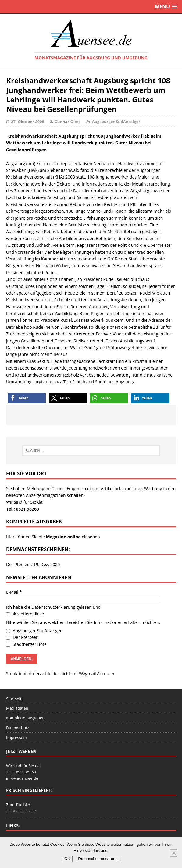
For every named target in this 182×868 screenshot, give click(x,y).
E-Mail (14, 592)
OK (67, 859)
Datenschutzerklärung (53, 607)
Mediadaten (17, 708)
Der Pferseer (22, 637)
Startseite (15, 699)
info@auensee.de (22, 778)
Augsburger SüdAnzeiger (116, 122)
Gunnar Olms (67, 122)
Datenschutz (18, 728)
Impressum (17, 737)
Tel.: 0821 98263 (23, 509)
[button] (27, 398)
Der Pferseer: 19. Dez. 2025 (33, 564)
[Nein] (174, 853)
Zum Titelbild (18, 805)
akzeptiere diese (25, 614)
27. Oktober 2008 (28, 122)
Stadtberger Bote (26, 644)
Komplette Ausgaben (25, 718)
